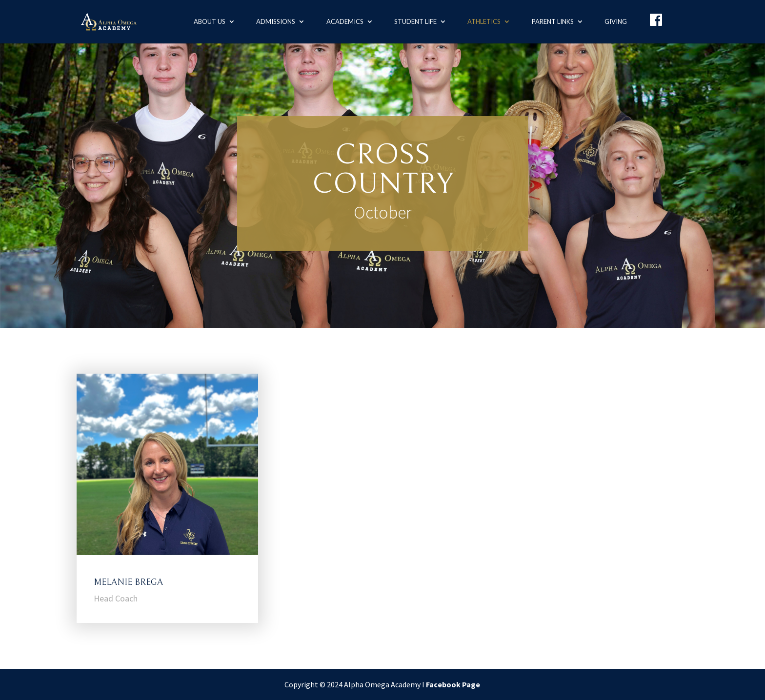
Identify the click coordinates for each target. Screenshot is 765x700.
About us (210, 21)
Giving (616, 21)
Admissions (276, 21)
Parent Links (553, 21)
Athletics (484, 21)
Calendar (382, 250)
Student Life (415, 21)
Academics (345, 21)
